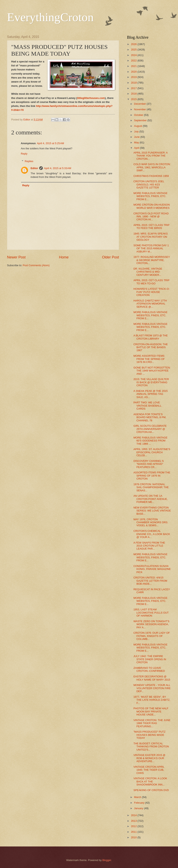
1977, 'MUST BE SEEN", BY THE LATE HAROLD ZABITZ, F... (152, 700)
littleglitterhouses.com (91, 98)
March (138, 797)
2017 (134, 88)
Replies (29, 161)
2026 (134, 44)
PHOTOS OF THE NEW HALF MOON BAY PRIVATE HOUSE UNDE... (151, 711)
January (139, 808)
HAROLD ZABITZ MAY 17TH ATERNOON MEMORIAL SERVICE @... (150, 304)
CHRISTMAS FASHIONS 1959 (151, 176)
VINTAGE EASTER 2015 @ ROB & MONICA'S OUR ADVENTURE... (149, 758)
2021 (134, 66)
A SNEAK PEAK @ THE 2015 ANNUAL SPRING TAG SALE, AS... (150, 394)
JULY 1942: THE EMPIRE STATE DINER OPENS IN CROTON (150, 659)
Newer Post (16, 257)
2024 (134, 55)
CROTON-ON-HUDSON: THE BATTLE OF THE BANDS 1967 (151, 347)
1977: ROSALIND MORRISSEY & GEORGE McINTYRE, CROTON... (152, 260)
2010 (134, 837)
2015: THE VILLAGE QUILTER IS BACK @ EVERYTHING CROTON (151, 382)
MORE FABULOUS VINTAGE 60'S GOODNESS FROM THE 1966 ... (150, 441)
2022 (134, 61)
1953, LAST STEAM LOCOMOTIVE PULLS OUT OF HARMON (151, 613)
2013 (134, 821)
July (137, 132)
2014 (134, 815)
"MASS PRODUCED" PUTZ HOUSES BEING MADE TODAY (149, 735)
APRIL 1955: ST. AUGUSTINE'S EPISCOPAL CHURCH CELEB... (152, 452)
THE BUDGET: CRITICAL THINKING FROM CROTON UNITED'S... (151, 747)
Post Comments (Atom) (36, 265)
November (140, 109)
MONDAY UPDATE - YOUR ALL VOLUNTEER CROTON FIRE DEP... (152, 688)
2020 (134, 72)
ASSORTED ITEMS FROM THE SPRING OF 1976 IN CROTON (152, 476)
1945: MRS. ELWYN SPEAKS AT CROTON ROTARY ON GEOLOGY (151, 237)
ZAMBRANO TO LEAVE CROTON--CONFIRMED (149, 669)
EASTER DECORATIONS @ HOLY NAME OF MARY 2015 (152, 678)
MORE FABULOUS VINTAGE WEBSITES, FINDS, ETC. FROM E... (150, 196)
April (137, 148)
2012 (134, 826)
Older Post (110, 257)
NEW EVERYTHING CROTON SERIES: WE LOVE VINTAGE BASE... (152, 511)
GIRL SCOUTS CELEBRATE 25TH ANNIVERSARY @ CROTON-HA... (150, 429)
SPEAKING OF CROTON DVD (151, 790)
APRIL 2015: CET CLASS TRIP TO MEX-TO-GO (151, 282)
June (137, 137)
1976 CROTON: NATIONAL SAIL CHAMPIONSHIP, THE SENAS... (151, 487)
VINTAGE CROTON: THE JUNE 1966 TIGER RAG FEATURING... (152, 723)
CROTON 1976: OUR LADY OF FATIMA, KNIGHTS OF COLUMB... (152, 636)
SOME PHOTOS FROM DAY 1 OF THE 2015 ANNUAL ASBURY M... (151, 248)
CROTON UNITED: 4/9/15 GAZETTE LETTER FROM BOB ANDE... (150, 581)
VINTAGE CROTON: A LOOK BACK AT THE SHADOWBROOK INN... (150, 781)
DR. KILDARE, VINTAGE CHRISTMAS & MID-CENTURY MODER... (148, 272)
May (137, 142)
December (140, 104)
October (139, 115)
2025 (134, 50)
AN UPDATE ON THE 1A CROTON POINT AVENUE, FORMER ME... (151, 499)
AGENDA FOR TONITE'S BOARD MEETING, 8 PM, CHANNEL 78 (150, 417)
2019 (134, 77)
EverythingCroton (50, 17)
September (141, 120)
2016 (134, 94)
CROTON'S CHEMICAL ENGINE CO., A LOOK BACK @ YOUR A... (152, 534)
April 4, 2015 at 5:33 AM (58, 168)
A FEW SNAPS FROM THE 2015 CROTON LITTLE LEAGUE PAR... (149, 546)
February (139, 803)
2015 (134, 99)
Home (64, 257)
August (138, 126)
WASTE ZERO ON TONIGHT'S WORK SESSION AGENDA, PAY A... (151, 624)
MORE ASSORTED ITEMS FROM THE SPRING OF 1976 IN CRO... (149, 359)
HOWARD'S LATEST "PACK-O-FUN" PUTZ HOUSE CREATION (151, 292)
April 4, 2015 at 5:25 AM (50, 143)
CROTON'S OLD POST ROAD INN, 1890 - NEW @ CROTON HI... (151, 217)
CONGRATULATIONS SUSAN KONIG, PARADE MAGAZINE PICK (152, 569)
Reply (24, 154)
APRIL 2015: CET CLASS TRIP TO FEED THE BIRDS (151, 227)
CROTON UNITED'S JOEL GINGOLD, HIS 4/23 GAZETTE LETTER (149, 184)
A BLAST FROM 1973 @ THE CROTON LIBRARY (150, 337)
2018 (134, 83)
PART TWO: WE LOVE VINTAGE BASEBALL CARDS (147, 406)
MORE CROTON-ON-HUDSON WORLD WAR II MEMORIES (151, 206)
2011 (134, 832)
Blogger (107, 860)
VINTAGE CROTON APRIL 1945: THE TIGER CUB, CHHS (149, 770)
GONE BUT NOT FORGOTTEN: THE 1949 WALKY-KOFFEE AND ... (152, 371)
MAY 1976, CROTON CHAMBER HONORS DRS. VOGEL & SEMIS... (151, 522)
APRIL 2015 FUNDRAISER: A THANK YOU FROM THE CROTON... (150, 156)
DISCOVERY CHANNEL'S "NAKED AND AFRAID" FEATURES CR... (149, 464)
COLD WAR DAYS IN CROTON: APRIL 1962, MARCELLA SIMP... (152, 167)
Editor (34, 168)
